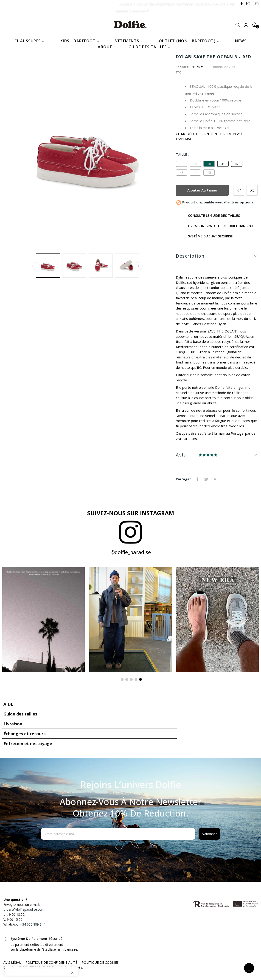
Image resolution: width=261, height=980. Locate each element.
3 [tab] (131, 679)
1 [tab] (122, 679)
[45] (209, 173)
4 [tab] (136, 679)
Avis (181, 455)
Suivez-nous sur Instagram (131, 513)
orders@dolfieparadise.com (24, 909)
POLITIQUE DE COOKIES (100, 962)
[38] (182, 164)
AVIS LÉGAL (12, 962)
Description (190, 256)
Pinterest (215, 479)
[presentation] (78, 851)
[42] (237, 164)
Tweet (206, 479)
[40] (209, 164)
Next (139, 266)
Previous (36, 266)
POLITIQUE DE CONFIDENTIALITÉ (51, 962)
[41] (223, 164)
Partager (197, 479)
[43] (182, 173)
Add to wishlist (239, 190)
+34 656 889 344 (33, 924)
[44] (195, 173)
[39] (195, 164)
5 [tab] (140, 679)
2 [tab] (127, 679)
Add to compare (252, 190)
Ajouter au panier (202, 190)
